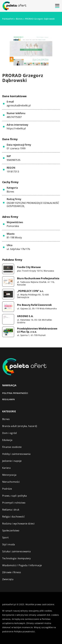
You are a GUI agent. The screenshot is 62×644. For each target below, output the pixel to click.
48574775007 (14, 117)
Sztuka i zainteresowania (16, 551)
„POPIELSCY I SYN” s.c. (30, 291)
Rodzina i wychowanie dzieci (18, 524)
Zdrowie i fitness (12, 572)
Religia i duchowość (13, 517)
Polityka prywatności (15, 393)
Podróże (7, 489)
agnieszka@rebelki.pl (19, 106)
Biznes (10, 192)
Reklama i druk (11, 510)
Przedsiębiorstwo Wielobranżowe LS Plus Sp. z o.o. (37, 330)
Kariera (6, 468)
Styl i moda (9, 544)
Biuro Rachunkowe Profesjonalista (38, 278)
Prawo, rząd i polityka (14, 496)
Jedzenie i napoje (12, 461)
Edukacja (7, 440)
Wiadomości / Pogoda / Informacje (22, 565)
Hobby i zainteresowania (16, 454)
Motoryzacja (9, 475)
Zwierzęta (8, 579)
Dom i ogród (9, 433)
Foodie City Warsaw (29, 267)
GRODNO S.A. (25, 316)
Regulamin (8, 399)
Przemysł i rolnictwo (14, 503)
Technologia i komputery (17, 558)
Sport (5, 537)
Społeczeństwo (11, 531)
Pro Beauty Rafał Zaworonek (34, 305)
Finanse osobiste (12, 447)
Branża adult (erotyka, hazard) (20, 426)
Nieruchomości (11, 482)
